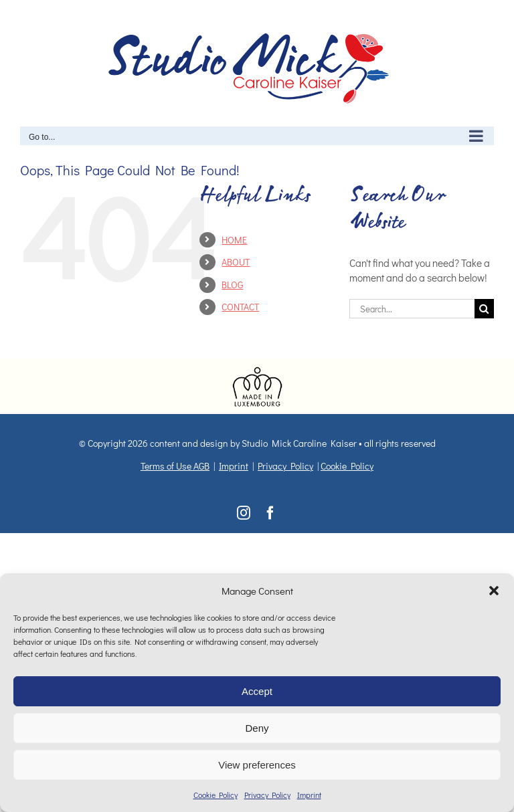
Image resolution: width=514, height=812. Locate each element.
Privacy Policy (267, 795)
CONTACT (240, 307)
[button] (494, 591)
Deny (257, 728)
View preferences (257, 765)
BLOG (232, 285)
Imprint (309, 795)
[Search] (484, 309)
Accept (257, 691)
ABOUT (236, 262)
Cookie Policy (216, 795)
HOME (234, 240)
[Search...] (412, 309)
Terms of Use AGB (175, 466)
